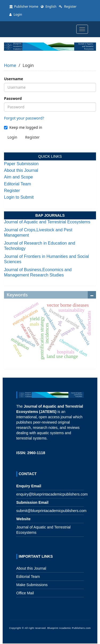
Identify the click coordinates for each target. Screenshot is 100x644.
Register (68, 7)
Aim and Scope (19, 177)
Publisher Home (24, 7)
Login (16, 14)
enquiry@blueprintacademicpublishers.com (52, 494)
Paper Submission (21, 164)
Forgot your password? (24, 118)
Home (10, 65)
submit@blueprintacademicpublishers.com (51, 511)
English (49, 7)
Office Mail (25, 593)
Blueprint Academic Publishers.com (69, 628)
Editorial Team (17, 184)
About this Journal (21, 170)
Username (14, 79)
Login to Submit (19, 197)
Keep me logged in (23, 127)
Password (13, 98)
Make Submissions (32, 585)
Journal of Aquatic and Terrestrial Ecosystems (47, 222)
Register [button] (32, 137)
